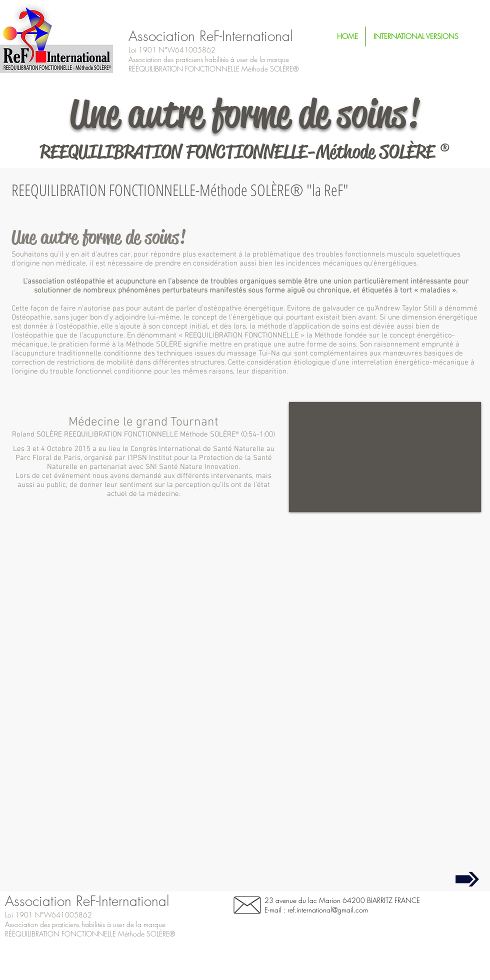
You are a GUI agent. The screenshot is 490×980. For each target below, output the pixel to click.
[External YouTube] (385, 457)
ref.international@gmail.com (328, 910)
